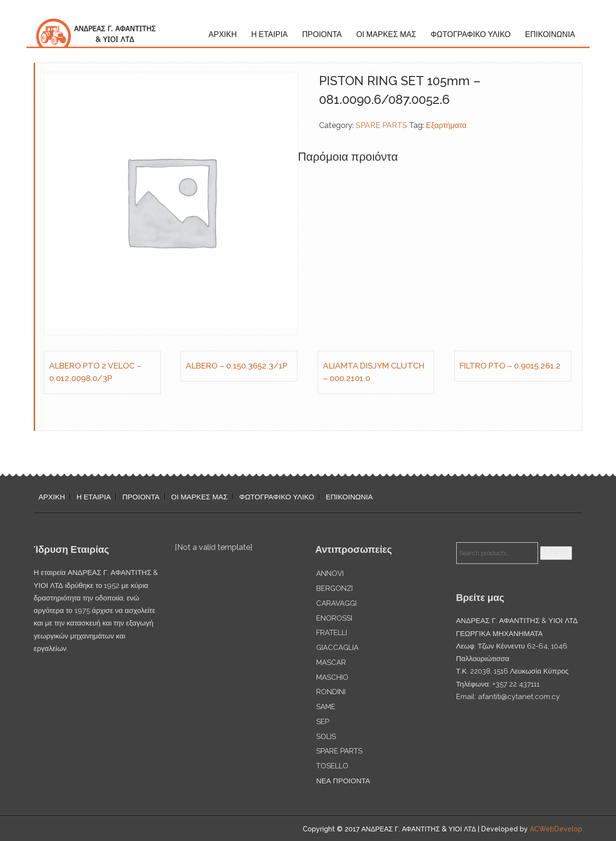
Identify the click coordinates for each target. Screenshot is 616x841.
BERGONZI (334, 588)
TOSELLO (332, 766)
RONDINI (331, 692)
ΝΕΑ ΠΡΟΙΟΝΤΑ (343, 781)
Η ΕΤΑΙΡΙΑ (269, 34)
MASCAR (331, 663)
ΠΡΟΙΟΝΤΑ (322, 34)
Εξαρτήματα (446, 125)
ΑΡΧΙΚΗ (223, 34)
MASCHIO (332, 677)
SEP (323, 722)
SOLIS (326, 737)
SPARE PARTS (381, 125)
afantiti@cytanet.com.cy (519, 697)
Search (556, 553)
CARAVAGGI (336, 603)
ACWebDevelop (556, 829)
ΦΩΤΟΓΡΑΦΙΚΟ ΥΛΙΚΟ (471, 34)
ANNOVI (330, 573)
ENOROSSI (334, 618)
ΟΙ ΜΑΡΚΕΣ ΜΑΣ (386, 34)
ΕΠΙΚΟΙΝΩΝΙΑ (550, 34)
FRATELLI (332, 633)
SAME (326, 707)
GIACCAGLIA (337, 648)
